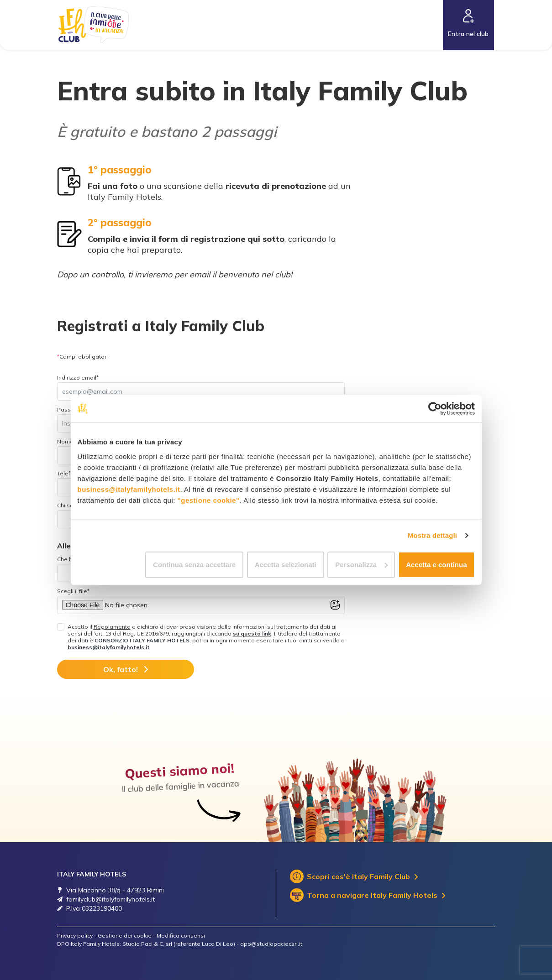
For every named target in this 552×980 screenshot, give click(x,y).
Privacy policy (75, 936)
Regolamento (112, 627)
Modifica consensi (181, 936)
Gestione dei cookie (125, 936)
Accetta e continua (436, 564)
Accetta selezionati (286, 564)
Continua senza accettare (194, 564)
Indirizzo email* (78, 378)
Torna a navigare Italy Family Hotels (368, 895)
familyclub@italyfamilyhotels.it (110, 899)
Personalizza (361, 564)
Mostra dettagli (432, 535)
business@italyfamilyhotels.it (129, 489)
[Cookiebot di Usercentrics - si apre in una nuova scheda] (435, 409)
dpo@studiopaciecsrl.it (271, 944)
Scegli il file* (73, 591)
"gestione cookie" (209, 500)
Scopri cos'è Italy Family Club (354, 876)
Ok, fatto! (126, 669)
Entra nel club (468, 34)
